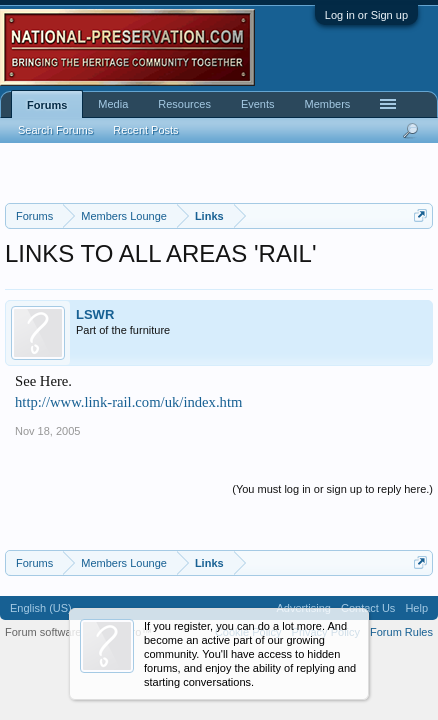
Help (416, 608)
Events (258, 104)
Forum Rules (401, 632)
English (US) (41, 608)
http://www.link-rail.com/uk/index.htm (128, 402)
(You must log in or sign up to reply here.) (332, 489)
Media (113, 104)
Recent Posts (145, 130)
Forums (47, 105)
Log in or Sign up (366, 15)
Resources (184, 104)
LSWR (95, 314)
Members (328, 104)
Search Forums (55, 130)
